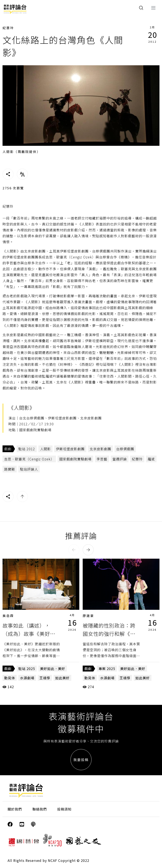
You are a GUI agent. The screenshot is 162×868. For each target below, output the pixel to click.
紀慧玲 (8, 28)
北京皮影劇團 (100, 449)
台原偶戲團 (125, 449)
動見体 (10, 678)
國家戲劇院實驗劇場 (75, 459)
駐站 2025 (27, 669)
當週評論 (120, 459)
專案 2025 (107, 669)
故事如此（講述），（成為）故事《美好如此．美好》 (29, 633)
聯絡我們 (40, 809)
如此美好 (62, 678)
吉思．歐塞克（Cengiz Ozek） (29, 459)
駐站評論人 (29, 469)
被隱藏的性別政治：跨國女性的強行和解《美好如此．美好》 (109, 633)
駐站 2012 (27, 449)
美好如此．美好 (53, 669)
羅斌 (151, 459)
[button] (74, 550)
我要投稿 (81, 760)
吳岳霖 (8, 616)
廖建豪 (88, 616)
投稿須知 (64, 809)
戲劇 (8, 449)
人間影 (45, 449)
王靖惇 (45, 678)
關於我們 (15, 809)
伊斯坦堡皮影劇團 (70, 449)
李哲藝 (102, 459)
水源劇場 (27, 678)
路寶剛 (10, 469)
